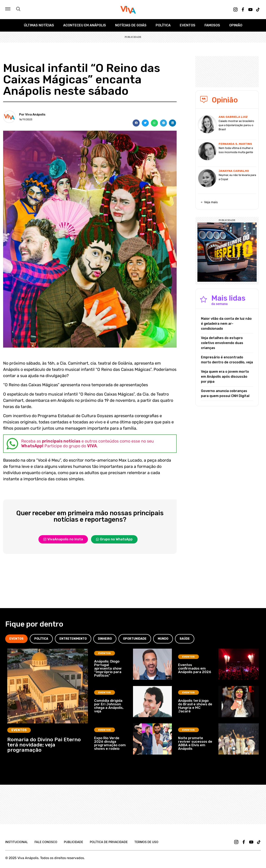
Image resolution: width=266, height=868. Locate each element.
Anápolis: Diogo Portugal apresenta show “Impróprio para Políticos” (108, 668)
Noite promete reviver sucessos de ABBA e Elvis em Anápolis (195, 743)
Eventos (188, 25)
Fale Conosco (46, 842)
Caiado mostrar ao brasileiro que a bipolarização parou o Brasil (236, 125)
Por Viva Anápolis (32, 114)
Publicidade (73, 842)
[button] (136, 123)
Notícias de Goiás (131, 25)
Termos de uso (146, 842)
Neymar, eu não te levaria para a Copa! (237, 177)
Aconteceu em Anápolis (85, 25)
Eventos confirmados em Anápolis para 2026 (195, 668)
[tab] (16, 639)
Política (163, 25)
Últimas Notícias (39, 25)
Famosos (212, 25)
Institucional (17, 842)
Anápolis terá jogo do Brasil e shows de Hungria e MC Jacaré (195, 706)
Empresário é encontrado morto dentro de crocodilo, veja (227, 360)
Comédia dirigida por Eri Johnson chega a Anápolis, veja (109, 706)
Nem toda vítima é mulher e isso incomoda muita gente (236, 150)
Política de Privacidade (109, 842)
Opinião (236, 25)
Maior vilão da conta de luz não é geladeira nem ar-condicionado (226, 324)
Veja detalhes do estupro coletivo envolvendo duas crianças (222, 343)
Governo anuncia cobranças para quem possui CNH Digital (225, 393)
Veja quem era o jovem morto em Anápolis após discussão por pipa (225, 377)
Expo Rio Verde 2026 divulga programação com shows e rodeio (110, 743)
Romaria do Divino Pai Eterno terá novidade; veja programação (44, 745)
